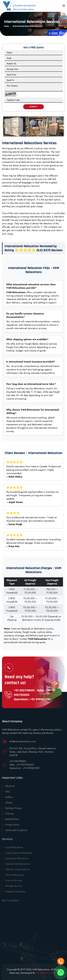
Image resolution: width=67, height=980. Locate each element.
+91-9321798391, (25, 690)
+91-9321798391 (18, 763)
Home (6, 26)
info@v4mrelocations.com (22, 743)
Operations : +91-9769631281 (32, 699)
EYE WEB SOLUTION (47, 973)
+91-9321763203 (25, 767)
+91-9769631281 (31, 770)
